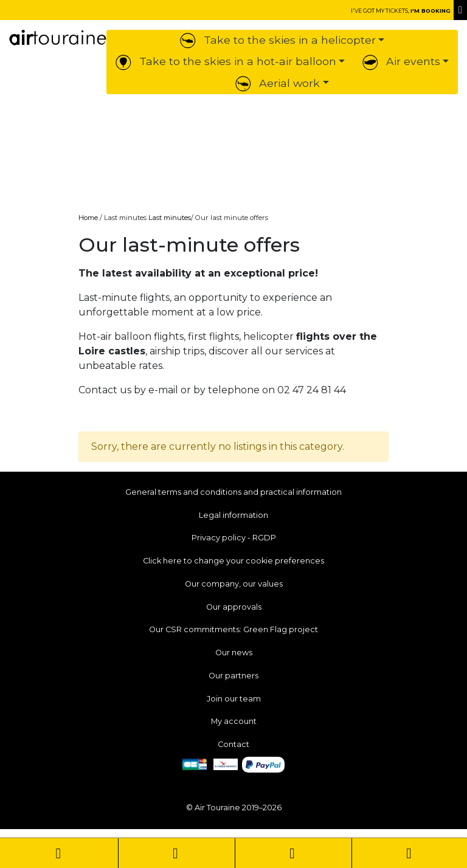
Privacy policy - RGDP (234, 538)
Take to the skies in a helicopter (278, 40)
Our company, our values (234, 584)
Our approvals (234, 607)
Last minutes (170, 218)
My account (234, 721)
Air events (401, 61)
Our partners (233, 676)
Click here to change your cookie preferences (233, 561)
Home (88, 218)
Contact (233, 744)
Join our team (234, 699)
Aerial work (278, 83)
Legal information (233, 515)
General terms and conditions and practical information (233, 492)
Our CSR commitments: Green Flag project (233, 629)
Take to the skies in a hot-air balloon (226, 61)
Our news (234, 653)
